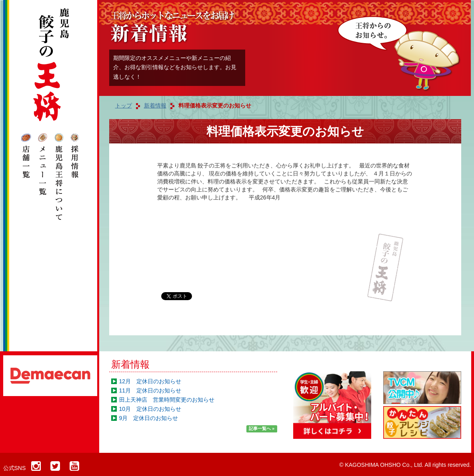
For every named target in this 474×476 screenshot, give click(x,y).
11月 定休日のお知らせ (150, 390)
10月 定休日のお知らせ (150, 409)
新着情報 (130, 364)
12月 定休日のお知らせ (150, 381)
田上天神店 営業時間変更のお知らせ (167, 400)
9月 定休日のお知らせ (149, 418)
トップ (124, 106)
